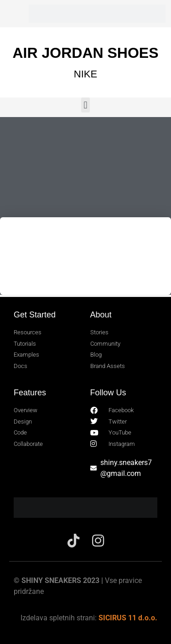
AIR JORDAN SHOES (85, 53)
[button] (85, 105)
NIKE (85, 74)
